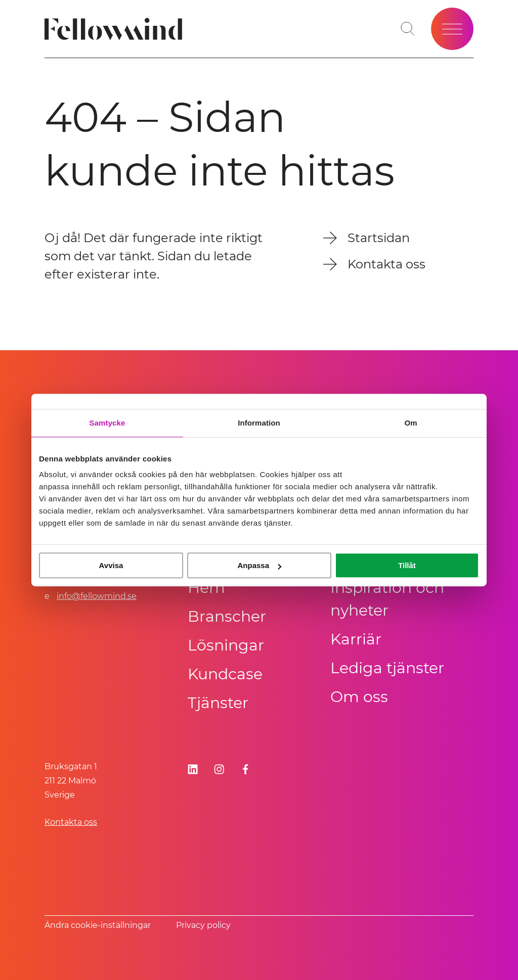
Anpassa (259, 565)
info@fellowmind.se (97, 596)
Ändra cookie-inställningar (98, 925)
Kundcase (225, 674)
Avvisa (111, 565)
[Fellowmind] (117, 29)
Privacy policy (203, 925)
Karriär (356, 639)
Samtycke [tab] (107, 423)
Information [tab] (259, 423)
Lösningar (226, 645)
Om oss (359, 697)
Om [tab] (411, 423)
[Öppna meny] (452, 29)
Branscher (227, 616)
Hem (206, 588)
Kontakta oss (71, 822)
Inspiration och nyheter (387, 599)
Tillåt (407, 565)
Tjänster (218, 703)
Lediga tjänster (387, 668)
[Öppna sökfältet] (408, 29)
